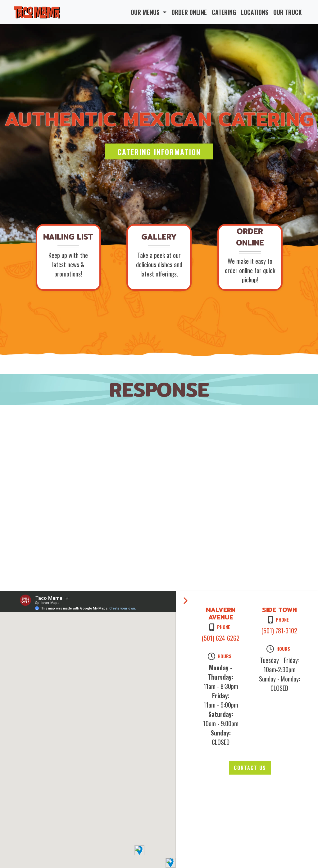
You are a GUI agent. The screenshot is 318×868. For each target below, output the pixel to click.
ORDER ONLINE (189, 12)
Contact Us (250, 768)
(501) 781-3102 (279, 631)
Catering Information (159, 151)
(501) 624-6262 (221, 638)
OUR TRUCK (288, 12)
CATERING (224, 12)
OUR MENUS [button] (146, 12)
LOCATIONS (255, 12)
